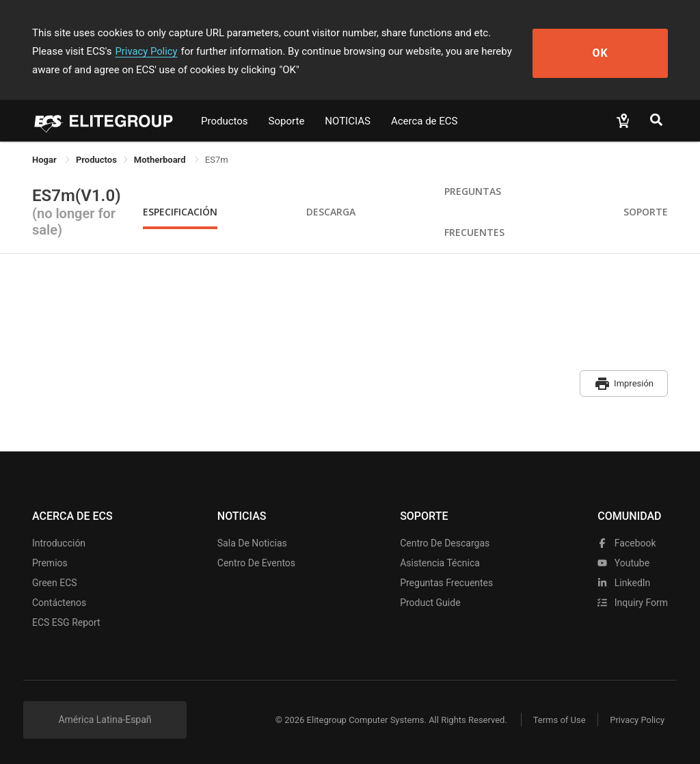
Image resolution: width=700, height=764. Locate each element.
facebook (627, 541)
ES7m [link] (217, 160)
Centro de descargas (445, 541)
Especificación (180, 212)
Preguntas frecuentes (446, 581)
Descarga (331, 212)
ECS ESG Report (66, 620)
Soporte (287, 121)
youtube (623, 561)
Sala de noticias (252, 541)
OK (618, 52)
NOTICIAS (348, 121)
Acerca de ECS (425, 121)
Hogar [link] (45, 160)
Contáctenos (59, 601)
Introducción (59, 541)
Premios (50, 561)
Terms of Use (555, 718)
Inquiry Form (633, 601)
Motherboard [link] (161, 160)
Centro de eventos (256, 561)
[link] (96, 160)
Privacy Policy (92, 51)
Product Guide (430, 601)
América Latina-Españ (105, 717)
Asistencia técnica (440, 561)
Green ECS (55, 581)
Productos (225, 121)
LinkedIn (624, 581)
